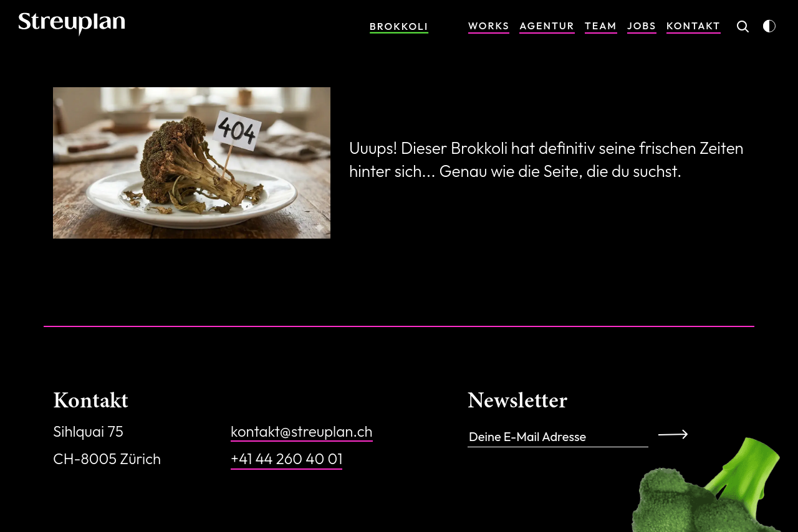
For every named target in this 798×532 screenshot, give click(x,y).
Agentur (547, 26)
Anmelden (677, 434)
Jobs (642, 26)
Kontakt (694, 26)
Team (601, 26)
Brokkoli (399, 26)
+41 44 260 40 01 (286, 458)
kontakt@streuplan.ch (302, 431)
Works (489, 26)
